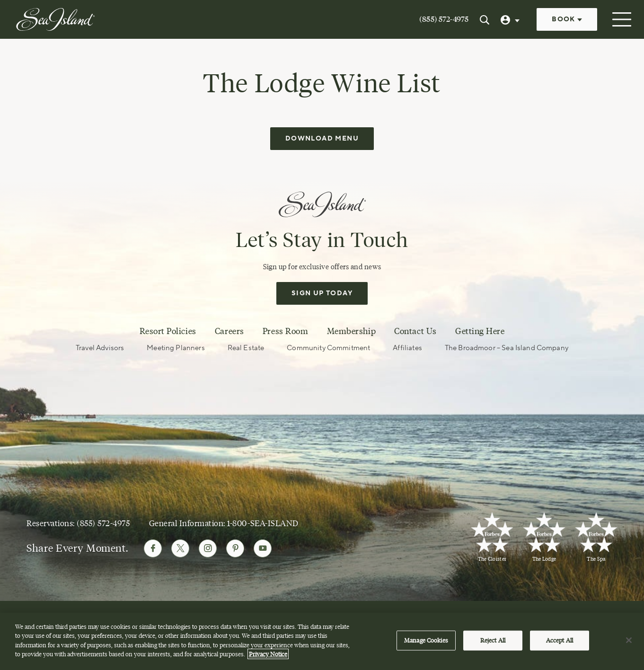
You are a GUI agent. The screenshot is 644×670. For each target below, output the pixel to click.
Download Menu (322, 138)
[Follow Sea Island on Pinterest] (235, 548)
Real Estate (246, 348)
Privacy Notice (268, 654)
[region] (322, 641)
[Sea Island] (55, 18)
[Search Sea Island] (485, 19)
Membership (351, 331)
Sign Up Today (322, 293)
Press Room (285, 331)
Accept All (560, 640)
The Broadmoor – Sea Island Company (507, 348)
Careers (229, 331)
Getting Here (480, 331)
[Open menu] (621, 19)
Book (567, 19)
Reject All (493, 640)
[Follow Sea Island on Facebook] (153, 548)
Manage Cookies (426, 640)
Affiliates (407, 348)
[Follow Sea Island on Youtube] (263, 548)
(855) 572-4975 (444, 19)
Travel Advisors (100, 348)
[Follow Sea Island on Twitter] (180, 548)
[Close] (629, 640)
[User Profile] (511, 19)
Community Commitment (328, 348)
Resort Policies (168, 331)
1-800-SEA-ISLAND (263, 523)
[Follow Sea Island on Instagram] (208, 548)
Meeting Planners (176, 348)
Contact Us (415, 331)
